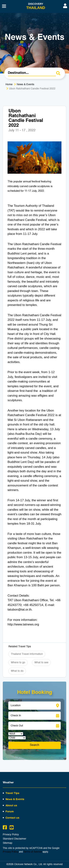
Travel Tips (12, 793)
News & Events (25, 84)
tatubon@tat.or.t (19, 610)
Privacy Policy (11, 835)
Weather (8, 783)
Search (34, 745)
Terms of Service (33, 852)
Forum (10, 812)
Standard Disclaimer (15, 839)
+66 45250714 (33, 605)
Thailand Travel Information (27, 654)
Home (9, 84)
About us (11, 806)
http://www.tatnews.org (23, 624)
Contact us (12, 818)
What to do (17, 671)
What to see (41, 663)
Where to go (18, 663)
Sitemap (8, 843)
